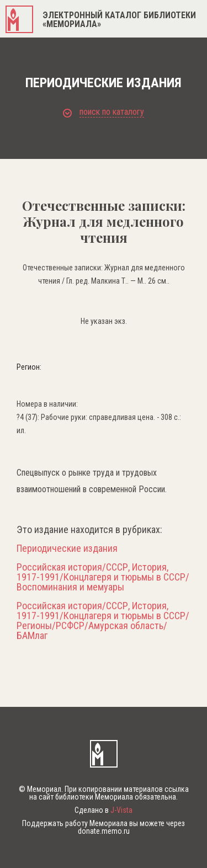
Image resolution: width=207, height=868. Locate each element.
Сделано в (104, 810)
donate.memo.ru (104, 831)
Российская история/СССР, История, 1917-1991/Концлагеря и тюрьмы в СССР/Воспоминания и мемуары (103, 577)
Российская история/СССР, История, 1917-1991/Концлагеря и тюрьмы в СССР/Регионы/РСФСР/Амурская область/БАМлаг (103, 621)
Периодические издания (67, 549)
